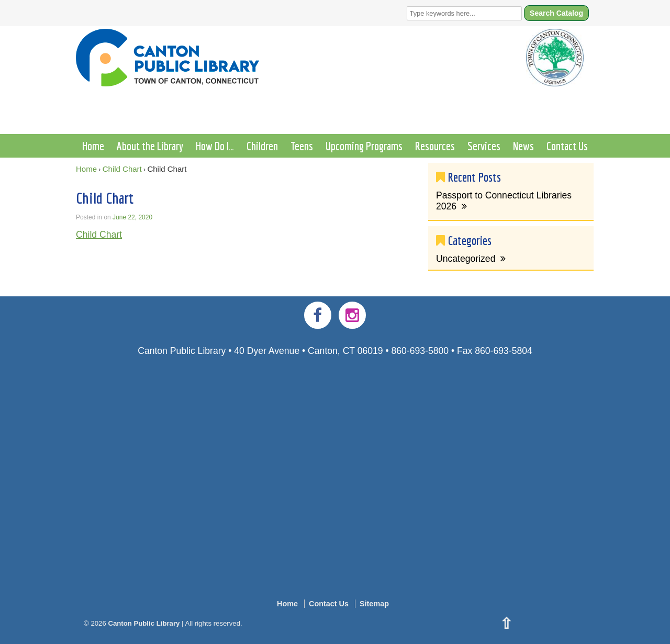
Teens (302, 146)
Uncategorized (466, 259)
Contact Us (567, 146)
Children (262, 146)
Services (484, 146)
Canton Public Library (144, 623)
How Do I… (215, 146)
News (523, 146)
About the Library (150, 146)
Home (93, 146)
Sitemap (374, 604)
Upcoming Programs (364, 146)
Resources (435, 146)
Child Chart (122, 169)
